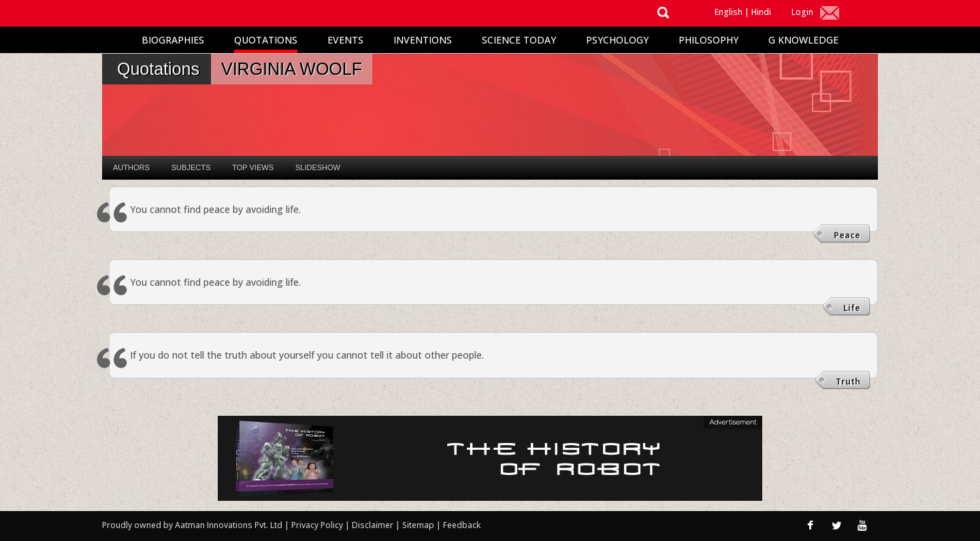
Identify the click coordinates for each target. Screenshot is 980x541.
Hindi (761, 12)
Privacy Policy (318, 525)
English (729, 12)
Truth (848, 381)
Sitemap (419, 525)
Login (802, 12)
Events (345, 40)
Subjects (191, 167)
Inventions (423, 40)
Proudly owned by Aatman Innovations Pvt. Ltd (192, 525)
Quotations (266, 40)
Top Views (253, 167)
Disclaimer (373, 525)
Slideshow (318, 167)
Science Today (519, 40)
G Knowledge (803, 40)
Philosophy (708, 40)
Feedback (462, 525)
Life (852, 308)
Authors (131, 167)
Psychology (617, 40)
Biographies (173, 40)
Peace (847, 235)
